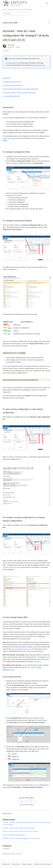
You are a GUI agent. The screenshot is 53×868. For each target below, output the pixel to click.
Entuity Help (6, 864)
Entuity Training (27, 864)
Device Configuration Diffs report (21, 649)
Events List (36, 785)
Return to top (8, 813)
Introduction (6, 78)
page (13, 670)
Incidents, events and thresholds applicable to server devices (21, 838)
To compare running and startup (13, 85)
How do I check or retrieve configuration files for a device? (21, 831)
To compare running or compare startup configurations (19, 92)
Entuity (5, 9)
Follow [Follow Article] (6, 51)
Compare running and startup (12, 567)
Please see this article (13, 63)
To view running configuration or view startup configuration (21, 89)
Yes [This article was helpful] (22, 801)
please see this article (39, 65)
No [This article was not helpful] (31, 801)
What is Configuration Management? (14, 835)
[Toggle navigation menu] (47, 3)
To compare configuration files (12, 82)
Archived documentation (15, 9)
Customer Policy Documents (42, 864)
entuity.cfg (38, 661)
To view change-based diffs (11, 96)
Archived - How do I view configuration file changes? (19, 828)
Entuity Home (16, 864)
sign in (8, 854)
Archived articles (27, 9)
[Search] (17, 14)
